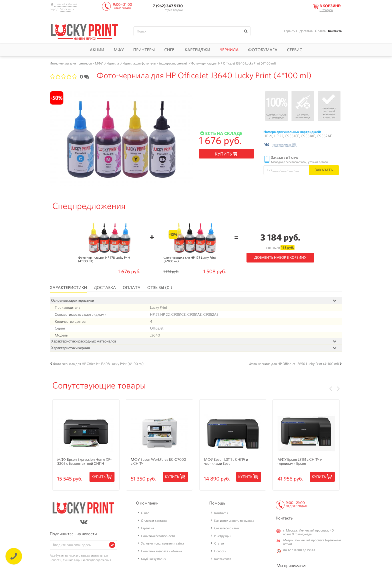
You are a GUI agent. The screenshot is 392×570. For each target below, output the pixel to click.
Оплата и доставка (154, 522)
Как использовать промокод (234, 522)
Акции (97, 50)
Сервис (295, 50)
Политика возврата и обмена (161, 552)
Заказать (324, 170)
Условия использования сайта (162, 545)
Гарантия (291, 31)
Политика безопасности (158, 537)
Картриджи (197, 50)
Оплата (320, 31)
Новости (220, 552)
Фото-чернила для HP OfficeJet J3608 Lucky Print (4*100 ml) (98, 365)
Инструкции (223, 537)
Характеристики (68, 287)
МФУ (119, 50)
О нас (145, 514)
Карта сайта (223, 560)
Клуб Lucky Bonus (153, 560)
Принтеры (144, 50)
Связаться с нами (227, 529)
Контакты (335, 31)
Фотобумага (263, 50)
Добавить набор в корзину (280, 257)
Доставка (306, 31)
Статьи (219, 545)
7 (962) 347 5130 (168, 6)
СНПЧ (170, 50)
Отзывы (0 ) (160, 287)
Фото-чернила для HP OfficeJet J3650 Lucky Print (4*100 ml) (294, 365)
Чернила (229, 50)
